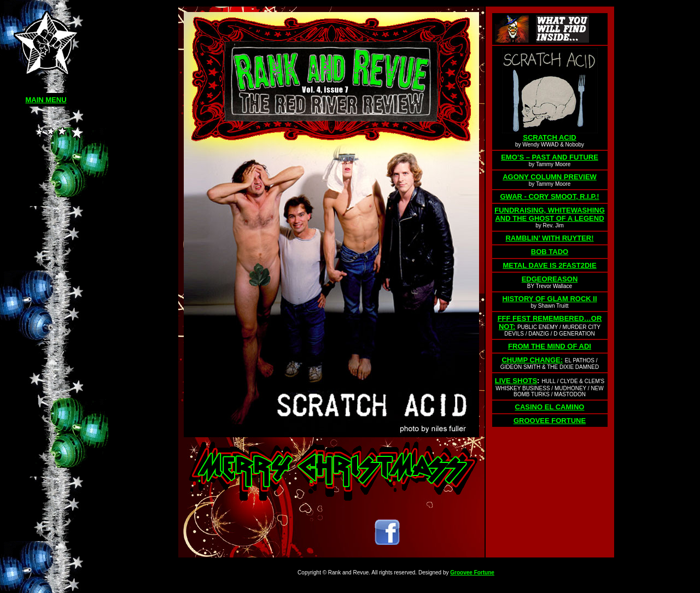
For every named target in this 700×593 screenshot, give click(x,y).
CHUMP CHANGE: (532, 360)
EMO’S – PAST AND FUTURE (550, 157)
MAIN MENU (46, 100)
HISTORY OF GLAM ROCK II (549, 299)
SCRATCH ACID (550, 137)
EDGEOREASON (550, 279)
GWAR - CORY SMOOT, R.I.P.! (549, 196)
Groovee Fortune (472, 573)
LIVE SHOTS (516, 381)
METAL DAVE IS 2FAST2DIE (549, 265)
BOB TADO (550, 252)
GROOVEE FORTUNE (550, 421)
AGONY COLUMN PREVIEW (550, 177)
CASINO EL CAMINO (550, 407)
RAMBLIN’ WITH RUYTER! (549, 238)
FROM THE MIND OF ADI (550, 346)
